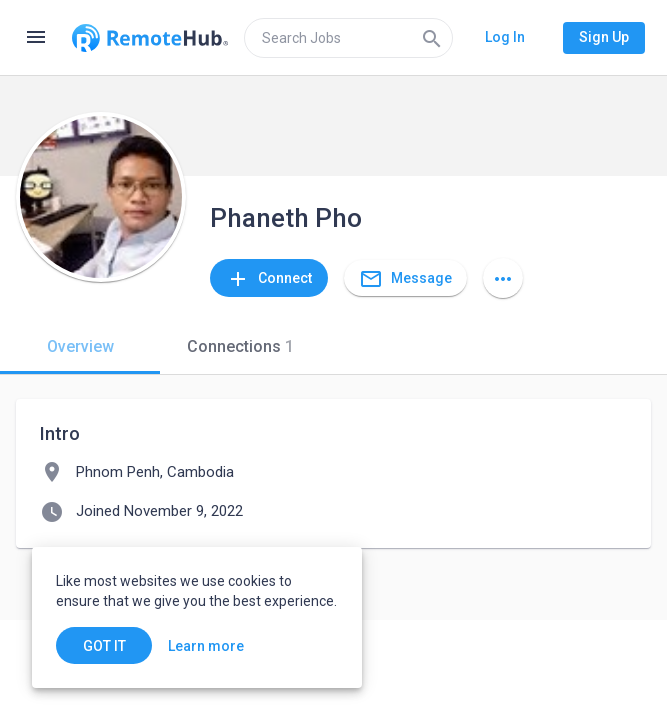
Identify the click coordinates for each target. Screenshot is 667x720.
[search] (348, 38)
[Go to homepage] (150, 38)
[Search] (432, 38)
